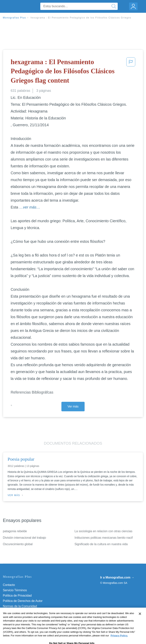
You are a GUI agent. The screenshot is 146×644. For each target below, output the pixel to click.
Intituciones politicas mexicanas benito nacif (104, 538)
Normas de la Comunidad (20, 606)
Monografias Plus (14, 18)
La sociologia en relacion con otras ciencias (103, 531)
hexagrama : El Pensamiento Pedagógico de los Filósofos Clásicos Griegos (81, 18)
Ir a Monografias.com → (117, 577)
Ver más (73, 406)
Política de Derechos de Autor (23, 601)
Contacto (9, 585)
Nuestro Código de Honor (20, 612)
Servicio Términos (15, 590)
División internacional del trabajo (24, 538)
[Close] (140, 621)
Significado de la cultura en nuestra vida (101, 544)
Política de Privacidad (17, 596)
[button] (131, 72)
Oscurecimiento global (18, 544)
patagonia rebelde (15, 531)
